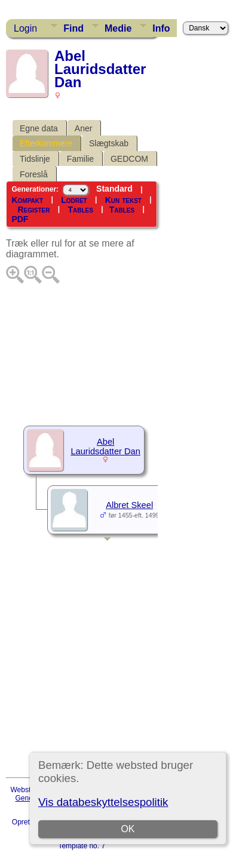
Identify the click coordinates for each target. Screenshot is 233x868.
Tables (80, 210)
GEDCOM (129, 159)
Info (161, 28)
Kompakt (27, 200)
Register (33, 210)
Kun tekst (123, 200)
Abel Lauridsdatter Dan (105, 447)
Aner (84, 128)
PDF (20, 219)
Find (73, 28)
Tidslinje (35, 159)
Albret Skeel (129, 505)
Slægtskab (109, 143)
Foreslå (34, 174)
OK (128, 829)
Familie (80, 159)
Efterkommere (46, 143)
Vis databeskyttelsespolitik (103, 802)
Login (25, 28)
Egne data (39, 128)
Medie (118, 28)
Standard (114, 189)
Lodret (74, 200)
